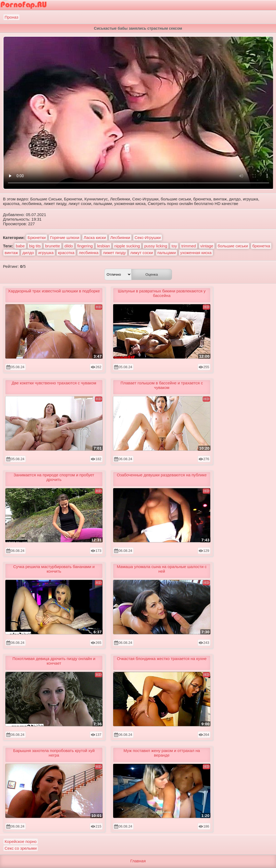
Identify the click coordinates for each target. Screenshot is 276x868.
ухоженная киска (196, 253)
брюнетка (261, 246)
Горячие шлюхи (65, 237)
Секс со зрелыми (21, 848)
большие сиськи (233, 246)
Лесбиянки (120, 237)
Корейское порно (21, 841)
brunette (52, 246)
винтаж (11, 253)
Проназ (11, 17)
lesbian (103, 246)
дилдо (28, 253)
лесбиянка (89, 253)
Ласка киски (95, 237)
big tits (35, 246)
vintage (207, 246)
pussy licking (156, 246)
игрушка (46, 253)
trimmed (189, 246)
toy (174, 246)
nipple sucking (127, 246)
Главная (138, 861)
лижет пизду (114, 253)
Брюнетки (37, 237)
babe (20, 246)
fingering (85, 246)
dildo (69, 246)
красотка (66, 253)
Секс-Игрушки (148, 237)
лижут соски (142, 253)
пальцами (167, 253)
